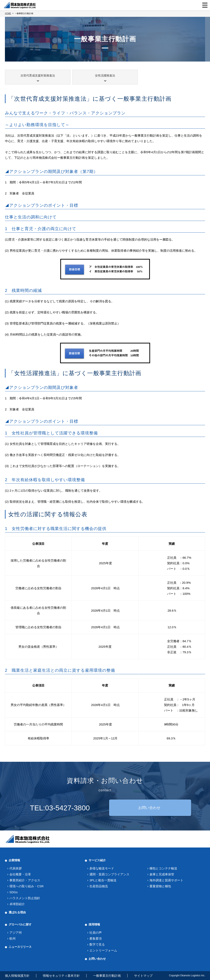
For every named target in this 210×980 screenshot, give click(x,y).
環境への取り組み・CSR (27, 886)
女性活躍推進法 (105, 75)
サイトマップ (143, 976)
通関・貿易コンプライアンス (109, 874)
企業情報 (14, 860)
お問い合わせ (149, 808)
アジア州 (16, 933)
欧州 (13, 938)
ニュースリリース (20, 947)
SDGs (14, 892)
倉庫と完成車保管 (162, 874)
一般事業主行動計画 (107, 976)
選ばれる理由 (17, 912)
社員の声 (96, 933)
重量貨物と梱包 (160, 886)
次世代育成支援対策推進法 (38, 75)
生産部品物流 (99, 886)
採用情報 (94, 924)
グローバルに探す (20, 924)
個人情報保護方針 (17, 976)
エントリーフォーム (103, 950)
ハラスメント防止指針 (25, 898)
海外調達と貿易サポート (166, 880)
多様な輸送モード (102, 868)
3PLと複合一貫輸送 (103, 880)
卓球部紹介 (17, 904)
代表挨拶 (16, 868)
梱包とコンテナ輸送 (163, 868)
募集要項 (96, 938)
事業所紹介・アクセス (25, 880)
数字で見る (97, 944)
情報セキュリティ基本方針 (61, 976)
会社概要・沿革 (20, 874)
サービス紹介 (97, 860)
